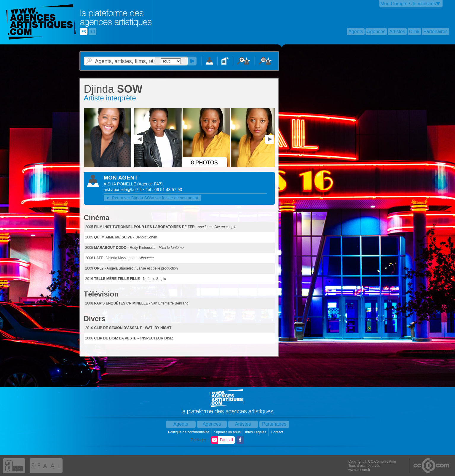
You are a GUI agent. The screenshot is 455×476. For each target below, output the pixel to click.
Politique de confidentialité (189, 432)
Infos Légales (256, 432)
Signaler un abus (228, 432)
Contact (278, 432)
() (150, 184)
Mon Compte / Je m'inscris (408, 4)
